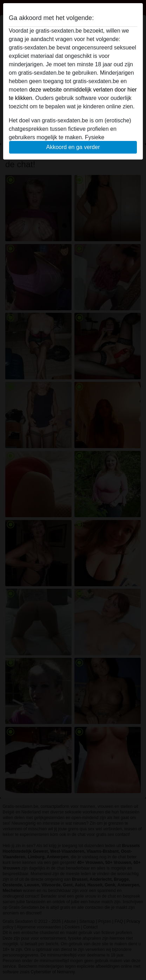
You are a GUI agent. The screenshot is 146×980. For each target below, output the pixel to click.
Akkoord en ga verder (73, 147)
